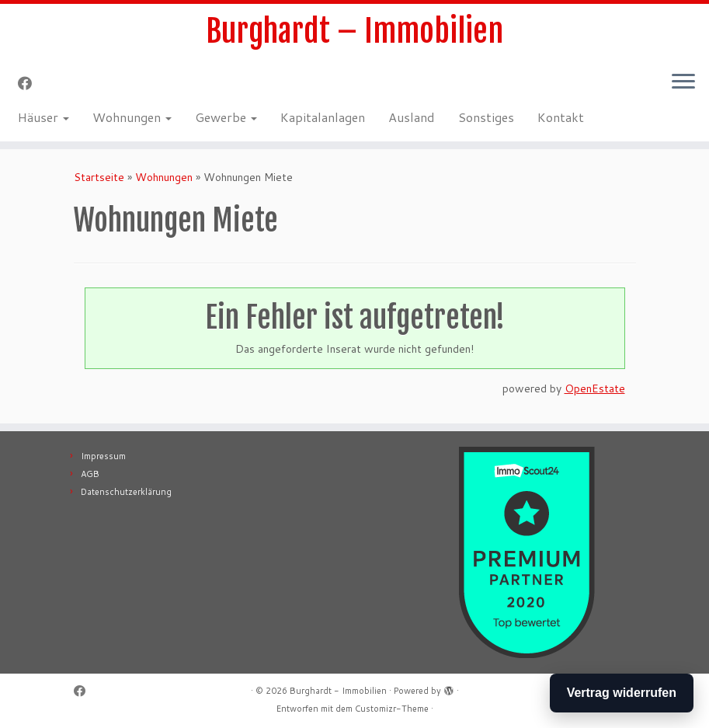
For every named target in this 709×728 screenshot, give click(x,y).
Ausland (412, 117)
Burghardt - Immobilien (338, 691)
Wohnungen (132, 117)
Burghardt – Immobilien (354, 31)
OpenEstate (595, 388)
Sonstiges (486, 117)
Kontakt (561, 117)
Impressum (103, 456)
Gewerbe (226, 117)
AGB (90, 474)
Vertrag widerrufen (622, 693)
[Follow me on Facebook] (30, 83)
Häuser (43, 117)
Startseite (99, 177)
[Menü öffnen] (683, 82)
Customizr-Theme (392, 709)
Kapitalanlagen (323, 117)
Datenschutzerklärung (126, 492)
